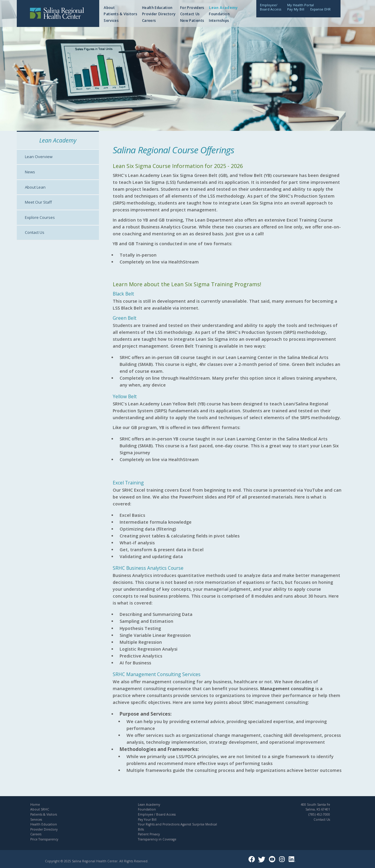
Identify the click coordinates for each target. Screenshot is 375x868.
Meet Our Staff (38, 202)
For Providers (192, 8)
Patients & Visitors (121, 14)
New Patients (192, 21)
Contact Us (190, 14)
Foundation (219, 14)
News (30, 172)
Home (35, 805)
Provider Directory (159, 14)
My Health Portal (301, 5)
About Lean (35, 187)
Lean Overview (39, 157)
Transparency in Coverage (157, 839)
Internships (219, 21)
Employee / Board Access (157, 814)
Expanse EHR (320, 9)
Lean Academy (223, 8)
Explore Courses (40, 217)
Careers (149, 21)
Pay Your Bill (147, 819)
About (109, 8)
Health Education (157, 8)
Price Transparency (44, 839)
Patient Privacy (149, 834)
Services (111, 21)
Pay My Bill (296, 9)
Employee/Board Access (271, 7)
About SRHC (40, 809)
